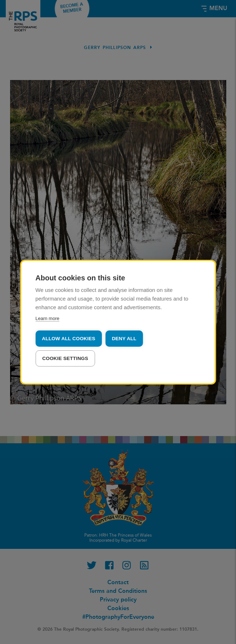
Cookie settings (65, 358)
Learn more (47, 318)
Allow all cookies (68, 339)
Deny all (124, 339)
